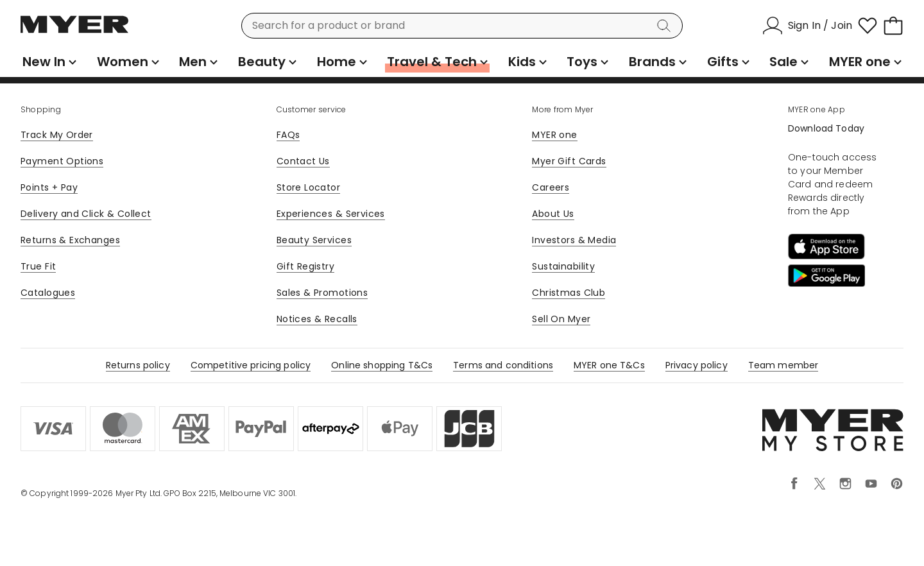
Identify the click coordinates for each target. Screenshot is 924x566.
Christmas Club (569, 293)
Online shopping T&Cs (382, 365)
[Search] (666, 26)
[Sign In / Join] (807, 26)
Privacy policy (697, 365)
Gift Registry (305, 266)
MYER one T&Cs (609, 365)
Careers (551, 187)
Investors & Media (574, 240)
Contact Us (303, 161)
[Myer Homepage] (74, 31)
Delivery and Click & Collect (86, 214)
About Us (553, 214)
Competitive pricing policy (251, 365)
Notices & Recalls (317, 319)
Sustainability (563, 266)
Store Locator (308, 187)
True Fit (38, 266)
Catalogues (48, 293)
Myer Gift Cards (569, 161)
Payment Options (62, 161)
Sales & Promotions (322, 293)
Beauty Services (314, 240)
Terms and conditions (503, 365)
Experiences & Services (331, 214)
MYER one (554, 135)
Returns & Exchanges (70, 240)
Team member (783, 365)
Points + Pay (49, 187)
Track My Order (57, 135)
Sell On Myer (561, 319)
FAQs (288, 135)
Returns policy (138, 365)
